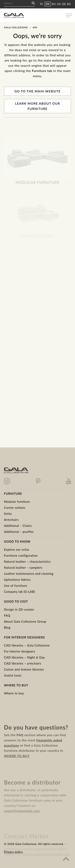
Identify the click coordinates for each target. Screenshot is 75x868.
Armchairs (11, 520)
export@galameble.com (22, 817)
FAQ (7, 615)
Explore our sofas (17, 549)
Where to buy (14, 693)
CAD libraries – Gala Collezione (27, 645)
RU (54, 4)
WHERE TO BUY (17, 764)
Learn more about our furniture (37, 106)
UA (59, 4)
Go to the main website (37, 91)
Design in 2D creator (19, 609)
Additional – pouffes (19, 532)
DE (64, 4)
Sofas (8, 514)
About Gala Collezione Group (25, 621)
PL (42, 4)
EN (48, 4)
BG (69, 4)
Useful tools (13, 675)
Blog (7, 627)
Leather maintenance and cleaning (29, 574)
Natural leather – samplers (23, 568)
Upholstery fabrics (17, 580)
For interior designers (20, 651)
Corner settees (15, 508)
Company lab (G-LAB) (19, 592)
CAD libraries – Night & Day (24, 657)
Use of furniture (16, 586)
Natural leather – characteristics (27, 561)
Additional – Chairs (18, 526)
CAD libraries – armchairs (23, 663)
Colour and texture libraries (24, 669)
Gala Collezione (16, 27)
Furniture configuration (21, 555)
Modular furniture (17, 502)
